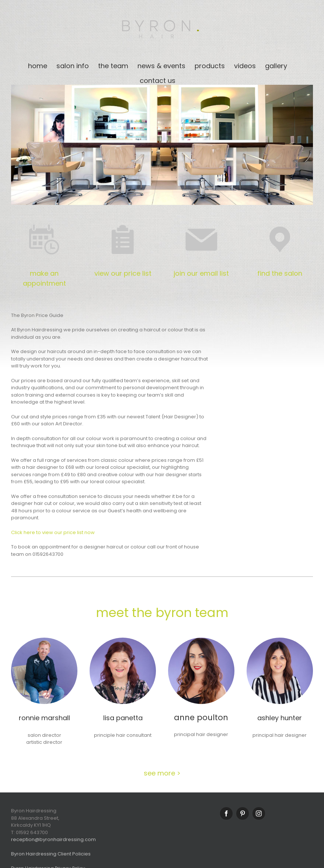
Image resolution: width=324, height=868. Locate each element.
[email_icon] (201, 222)
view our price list (123, 273)
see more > (162, 773)
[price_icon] (123, 222)
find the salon (280, 273)
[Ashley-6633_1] (280, 640)
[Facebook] (226, 813)
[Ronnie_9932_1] (44, 640)
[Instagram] (259, 813)
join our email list (201, 273)
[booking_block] (44, 222)
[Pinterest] (243, 813)
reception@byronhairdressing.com (53, 839)
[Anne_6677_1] (201, 640)
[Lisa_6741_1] (123, 640)
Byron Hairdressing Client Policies (51, 854)
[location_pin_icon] (280, 222)
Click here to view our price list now (53, 532)
